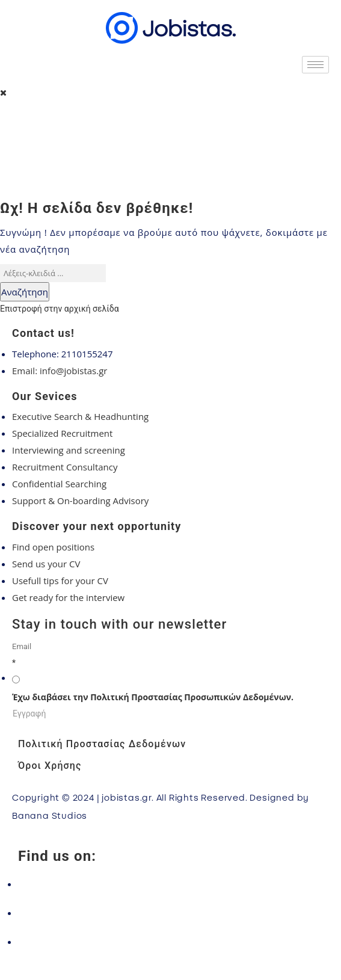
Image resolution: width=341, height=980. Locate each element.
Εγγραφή (29, 713)
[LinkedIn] (170, 941)
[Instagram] (170, 913)
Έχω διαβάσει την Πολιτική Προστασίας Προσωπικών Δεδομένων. (153, 697)
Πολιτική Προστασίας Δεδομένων (102, 744)
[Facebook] (170, 884)
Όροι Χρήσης (50, 766)
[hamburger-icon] (315, 65)
